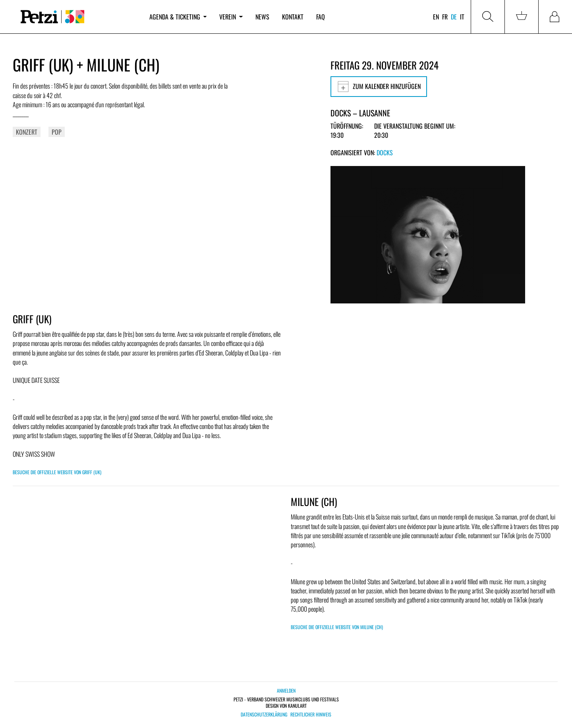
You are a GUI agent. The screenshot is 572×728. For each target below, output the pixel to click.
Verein (231, 17)
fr (445, 17)
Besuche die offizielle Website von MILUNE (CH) (337, 627)
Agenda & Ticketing (178, 17)
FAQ (321, 17)
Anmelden (286, 690)
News (262, 17)
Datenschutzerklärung (264, 714)
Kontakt (293, 17)
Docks (385, 153)
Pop (57, 132)
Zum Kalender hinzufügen (379, 87)
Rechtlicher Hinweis (311, 714)
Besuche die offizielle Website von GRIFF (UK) (57, 472)
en (436, 17)
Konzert (27, 132)
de (454, 17)
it (462, 17)
